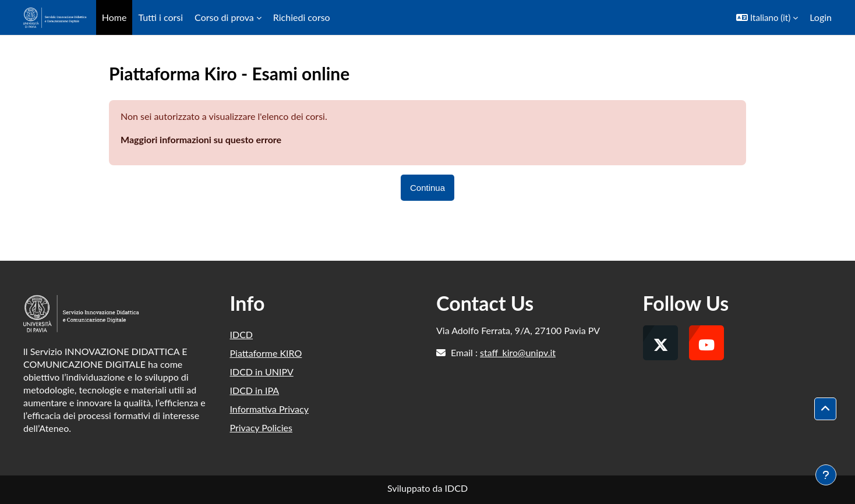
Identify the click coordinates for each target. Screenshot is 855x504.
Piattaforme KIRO (266, 353)
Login (821, 17)
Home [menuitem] (114, 17)
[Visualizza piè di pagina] (826, 475)
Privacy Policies (261, 427)
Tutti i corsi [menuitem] (160, 17)
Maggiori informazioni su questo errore (201, 139)
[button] (767, 17)
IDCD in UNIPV (262, 372)
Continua (427, 188)
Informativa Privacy (269, 409)
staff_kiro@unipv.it (518, 352)
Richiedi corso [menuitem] (302, 17)
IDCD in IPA (255, 390)
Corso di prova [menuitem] (224, 17)
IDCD (242, 334)
